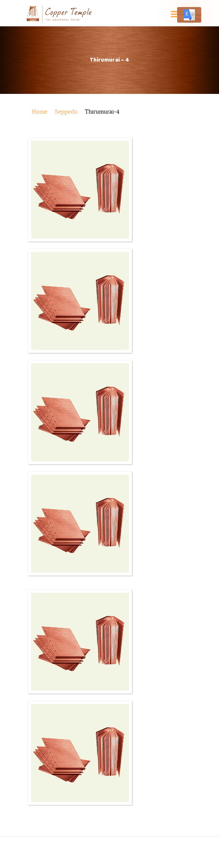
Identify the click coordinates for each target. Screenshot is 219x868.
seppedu (66, 112)
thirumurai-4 (102, 112)
